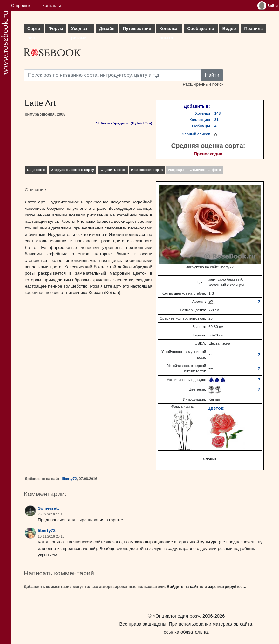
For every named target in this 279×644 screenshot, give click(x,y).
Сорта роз (34, 30)
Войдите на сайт (183, 587)
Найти (212, 75)
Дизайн (107, 28)
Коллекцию (200, 120)
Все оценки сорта (147, 170)
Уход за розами (79, 30)
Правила (253, 28)
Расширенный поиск (203, 84)
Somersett (48, 508)
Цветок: (216, 408)
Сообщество (201, 28)
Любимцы (201, 126)
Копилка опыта (168, 30)
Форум (55, 28)
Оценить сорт (113, 170)
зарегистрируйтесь (227, 587)
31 (217, 120)
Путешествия (137, 28)
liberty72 (69, 479)
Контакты (52, 6)
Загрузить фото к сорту (73, 170)
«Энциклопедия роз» (176, 616)
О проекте (21, 6)
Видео (229, 28)
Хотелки (203, 113)
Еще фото (36, 170)
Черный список (196, 134)
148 (218, 113)
